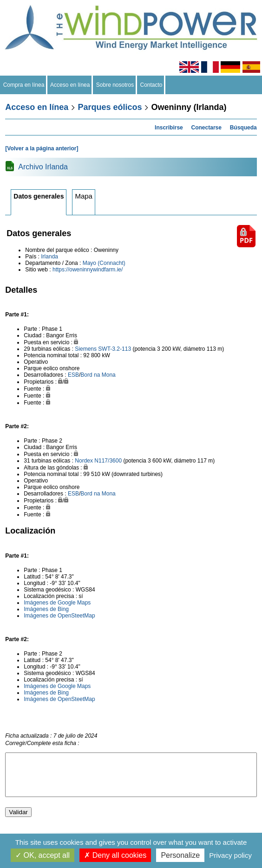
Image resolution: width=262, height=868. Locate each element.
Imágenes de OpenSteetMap (59, 616)
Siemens (86, 349)
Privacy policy (230, 855)
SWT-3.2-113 (115, 349)
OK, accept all (43, 855)
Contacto (151, 85)
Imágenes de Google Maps (57, 603)
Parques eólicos (110, 107)
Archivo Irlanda (43, 167)
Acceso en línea (70, 85)
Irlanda (49, 257)
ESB (73, 375)
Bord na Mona (98, 375)
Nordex (84, 461)
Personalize (180, 855)
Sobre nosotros (115, 85)
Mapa (84, 196)
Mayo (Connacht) (104, 263)
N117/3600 (108, 461)
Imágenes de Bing (46, 609)
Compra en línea (24, 85)
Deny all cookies (115, 855)
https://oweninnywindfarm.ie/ (88, 270)
